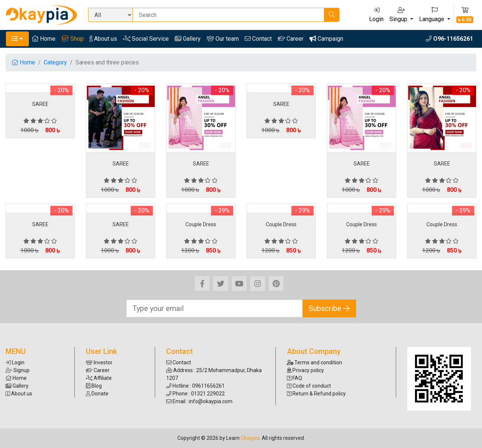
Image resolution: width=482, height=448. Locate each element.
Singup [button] (399, 15)
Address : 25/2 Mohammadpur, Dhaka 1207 (214, 374)
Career (291, 39)
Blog (94, 386)
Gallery (188, 39)
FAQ (294, 378)
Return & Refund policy (316, 394)
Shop (73, 39)
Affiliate (99, 378)
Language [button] (432, 15)
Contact (258, 39)
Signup (18, 370)
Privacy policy (305, 370)
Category (55, 62)
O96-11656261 (449, 39)
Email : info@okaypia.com (199, 401)
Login (376, 15)
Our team (223, 39)
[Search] (228, 15)
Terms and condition (315, 362)
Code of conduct (309, 386)
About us (103, 39)
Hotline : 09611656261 (195, 386)
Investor (99, 362)
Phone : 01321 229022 (195, 394)
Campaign (326, 39)
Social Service (146, 39)
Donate (97, 394)
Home (44, 39)
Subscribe (329, 308)
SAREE (40, 104)
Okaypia (250, 438)
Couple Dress (201, 224)
